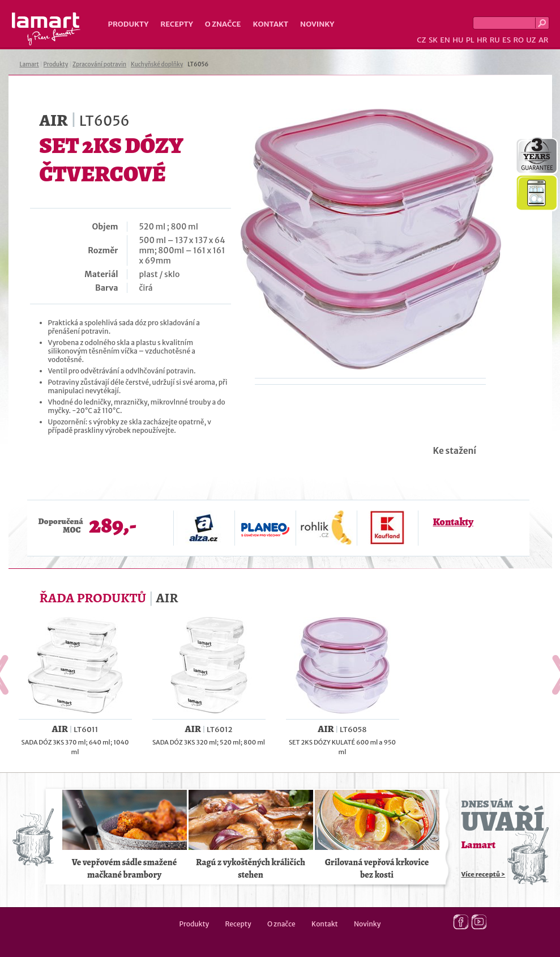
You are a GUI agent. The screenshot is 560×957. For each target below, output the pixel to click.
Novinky (317, 24)
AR (544, 40)
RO (518, 40)
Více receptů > (484, 874)
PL (470, 40)
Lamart (46, 29)
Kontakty (453, 522)
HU (458, 40)
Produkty (129, 24)
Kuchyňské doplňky (157, 64)
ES (506, 40)
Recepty (176, 24)
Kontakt (270, 24)
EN (445, 40)
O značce (223, 24)
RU (495, 40)
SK (433, 40)
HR (482, 40)
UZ (531, 40)
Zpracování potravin (99, 64)
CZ (421, 40)
